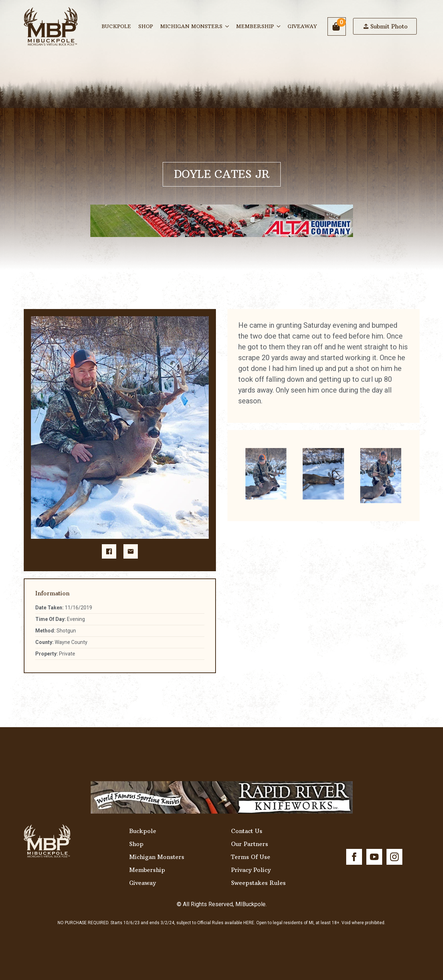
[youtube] (374, 857)
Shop (146, 26)
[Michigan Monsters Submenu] (227, 26)
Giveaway (302, 26)
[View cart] (337, 26)
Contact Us (247, 831)
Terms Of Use (251, 857)
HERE (249, 923)
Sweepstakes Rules (258, 883)
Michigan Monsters (191, 26)
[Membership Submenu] (279, 26)
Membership (255, 26)
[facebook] (354, 857)
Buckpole (116, 26)
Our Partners (250, 844)
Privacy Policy (251, 870)
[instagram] (394, 857)
